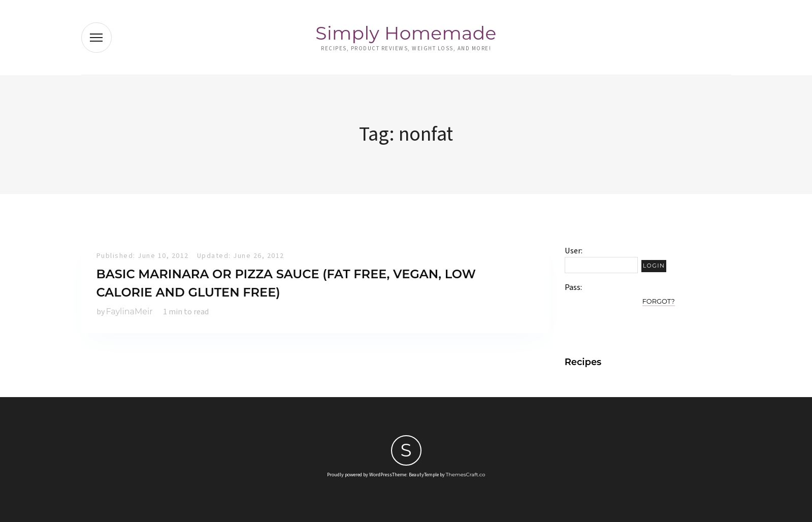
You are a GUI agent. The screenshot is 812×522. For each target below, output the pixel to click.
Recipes (583, 362)
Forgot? (659, 301)
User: (574, 251)
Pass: (573, 287)
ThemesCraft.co (466, 475)
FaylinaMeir (129, 312)
